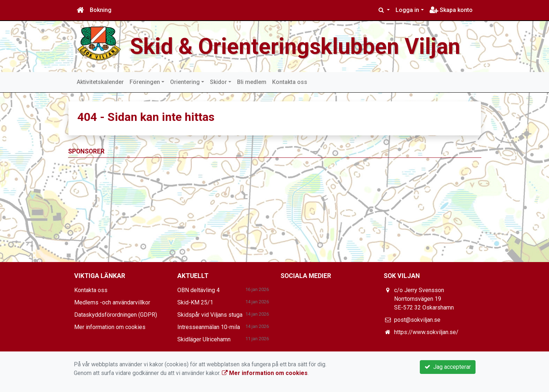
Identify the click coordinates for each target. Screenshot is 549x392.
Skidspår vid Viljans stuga (210, 315)
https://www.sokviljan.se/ (426, 332)
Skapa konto (451, 10)
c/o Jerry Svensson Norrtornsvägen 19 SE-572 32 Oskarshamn (424, 299)
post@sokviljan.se (417, 320)
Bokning (101, 10)
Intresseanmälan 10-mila (209, 327)
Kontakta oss (290, 82)
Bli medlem (252, 82)
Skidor (218, 82)
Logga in (407, 10)
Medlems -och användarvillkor (112, 302)
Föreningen (145, 82)
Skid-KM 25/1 (195, 302)
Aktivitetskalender (100, 82)
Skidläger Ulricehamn (204, 339)
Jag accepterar (448, 367)
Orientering (185, 82)
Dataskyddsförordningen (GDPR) (116, 315)
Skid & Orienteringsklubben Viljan (295, 47)
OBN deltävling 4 (199, 290)
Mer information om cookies (110, 327)
